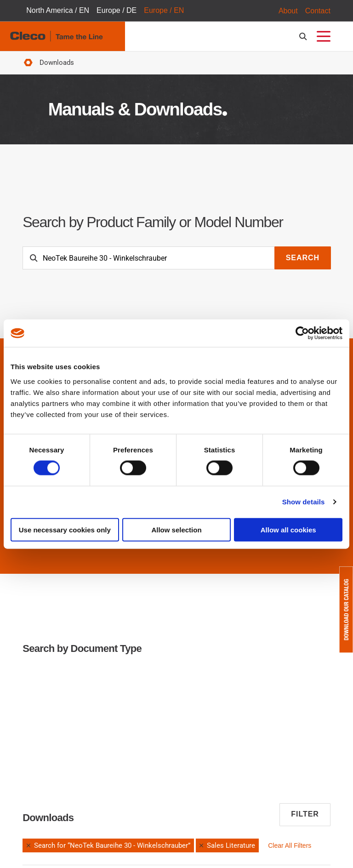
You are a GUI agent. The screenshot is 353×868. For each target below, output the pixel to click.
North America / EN (58, 11)
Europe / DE (117, 11)
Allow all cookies (288, 529)
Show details (304, 502)
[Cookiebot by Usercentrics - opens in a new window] (302, 333)
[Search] (149, 258)
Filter (305, 814)
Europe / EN (164, 11)
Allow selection (176, 529)
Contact (318, 11)
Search (303, 258)
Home (28, 63)
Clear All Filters (290, 845)
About (288, 11)
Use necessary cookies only (65, 529)
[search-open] (305, 37)
